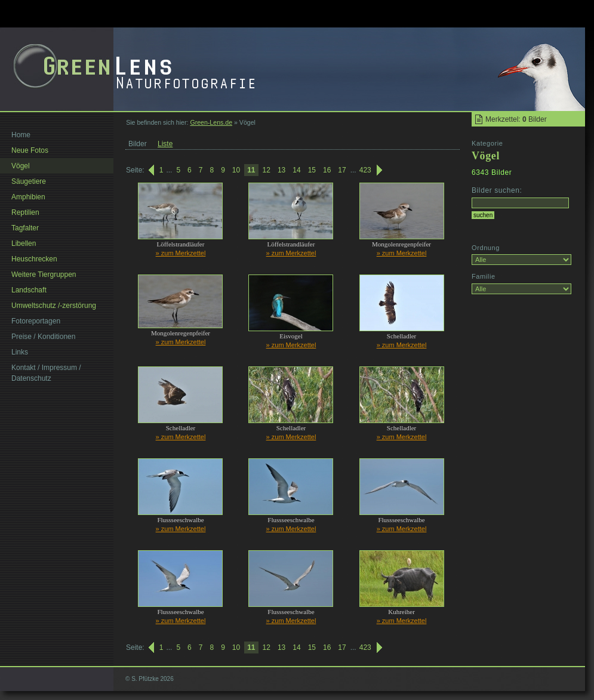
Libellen (24, 243)
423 (365, 170)
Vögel (21, 166)
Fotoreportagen (36, 321)
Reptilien (25, 212)
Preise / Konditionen (43, 337)
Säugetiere (29, 181)
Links (20, 352)
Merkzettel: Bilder (516, 119)
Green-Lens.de (211, 122)
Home (21, 135)
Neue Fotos (30, 150)
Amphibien (28, 197)
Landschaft (29, 290)
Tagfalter (25, 228)
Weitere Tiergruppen (44, 275)
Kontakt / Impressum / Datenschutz (46, 373)
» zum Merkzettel (181, 253)
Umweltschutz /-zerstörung (54, 306)
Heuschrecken (34, 259)
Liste (165, 144)
